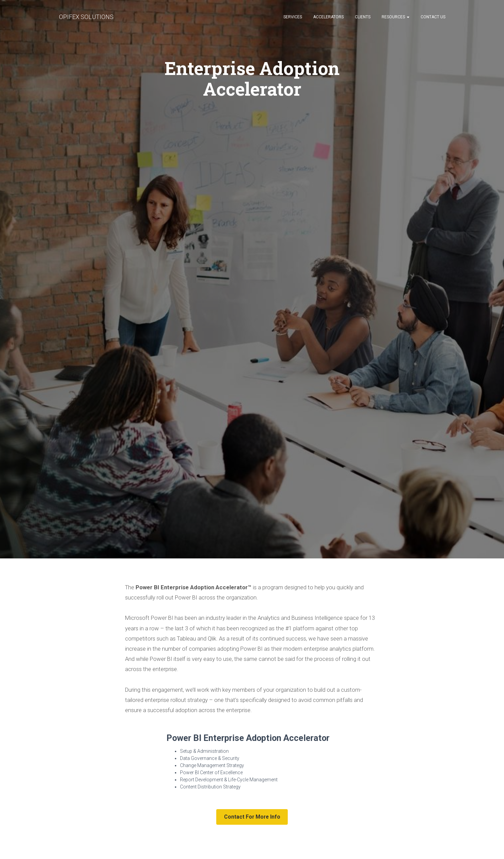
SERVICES (293, 17)
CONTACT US (433, 17)
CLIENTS (363, 17)
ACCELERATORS (328, 17)
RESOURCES (396, 17)
